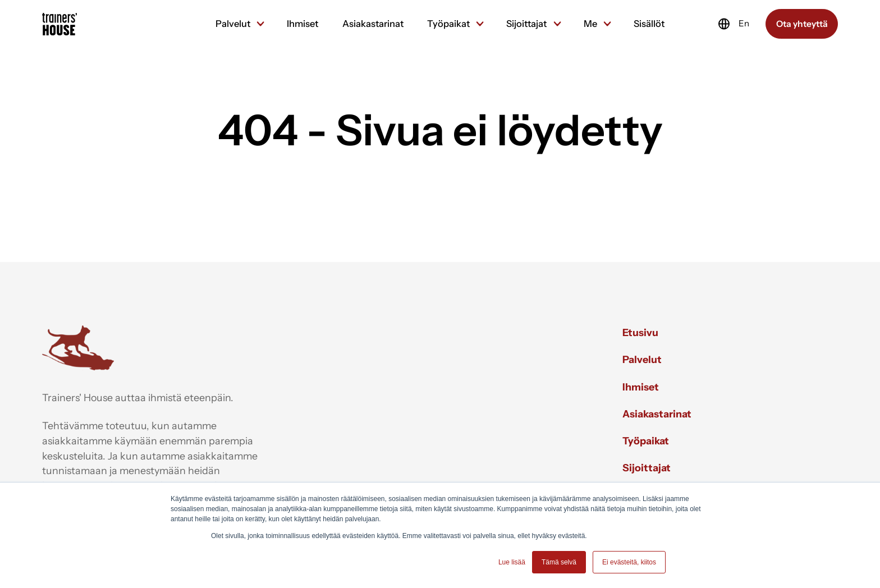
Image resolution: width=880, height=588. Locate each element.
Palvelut (239, 24)
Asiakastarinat (373, 24)
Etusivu (640, 332)
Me (597, 24)
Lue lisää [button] (512, 562)
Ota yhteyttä (802, 24)
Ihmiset (302, 24)
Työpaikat (455, 24)
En (733, 24)
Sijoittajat (533, 24)
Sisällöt (649, 24)
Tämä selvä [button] (559, 562)
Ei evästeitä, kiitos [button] (629, 562)
